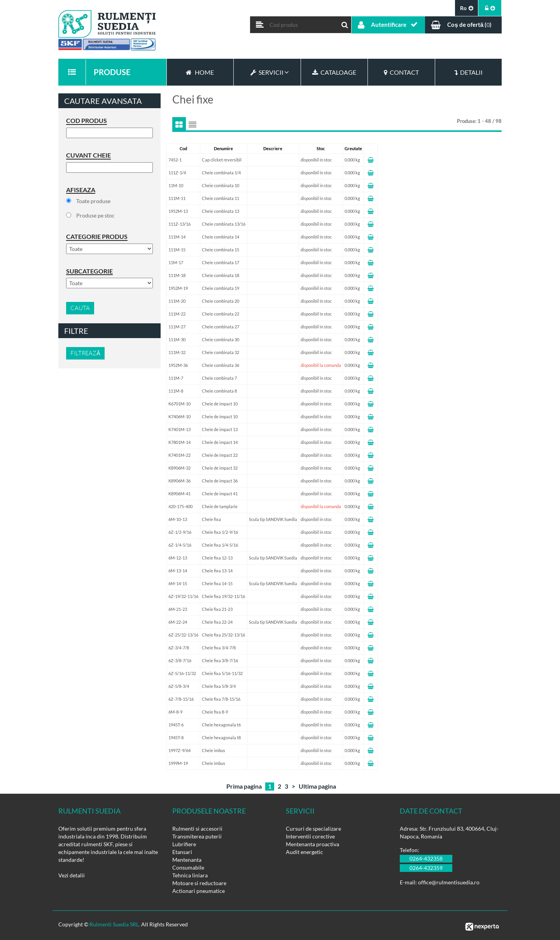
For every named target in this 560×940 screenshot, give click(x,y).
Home (200, 72)
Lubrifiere (184, 844)
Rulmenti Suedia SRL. (115, 924)
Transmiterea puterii (197, 836)
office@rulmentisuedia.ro (449, 882)
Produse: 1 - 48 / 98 (479, 121)
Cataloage (334, 72)
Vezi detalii (72, 875)
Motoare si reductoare (199, 883)
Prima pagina (244, 786)
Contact (401, 72)
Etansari (182, 852)
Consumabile (188, 867)
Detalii (468, 72)
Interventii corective (310, 836)
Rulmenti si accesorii (197, 829)
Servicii (267, 72)
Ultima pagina (317, 786)
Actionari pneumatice (199, 891)
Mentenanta (187, 860)
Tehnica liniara (190, 875)
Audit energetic (304, 852)
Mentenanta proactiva (312, 844)
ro (467, 8)
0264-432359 (426, 868)
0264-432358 (426, 858)
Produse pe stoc (95, 215)
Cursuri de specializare (313, 829)
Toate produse (93, 201)
